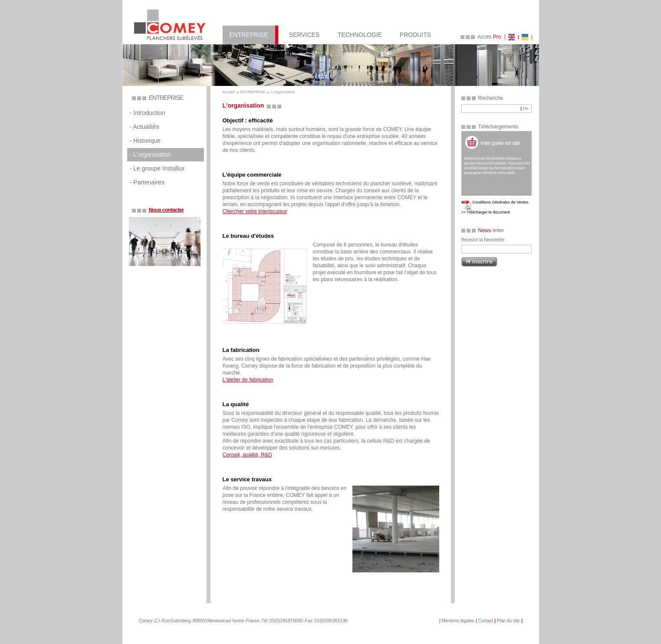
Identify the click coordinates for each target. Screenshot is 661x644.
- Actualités (145, 127)
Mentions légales (458, 621)
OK (526, 108)
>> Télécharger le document (486, 212)
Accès (489, 37)
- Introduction (148, 113)
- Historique (145, 141)
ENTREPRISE (253, 92)
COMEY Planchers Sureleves (170, 25)
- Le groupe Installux (157, 168)
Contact (486, 621)
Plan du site (508, 621)
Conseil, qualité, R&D (247, 455)
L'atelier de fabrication (248, 380)
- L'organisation (150, 154)
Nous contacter (166, 210)
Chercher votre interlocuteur (255, 211)
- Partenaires (147, 182)
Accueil (229, 92)
